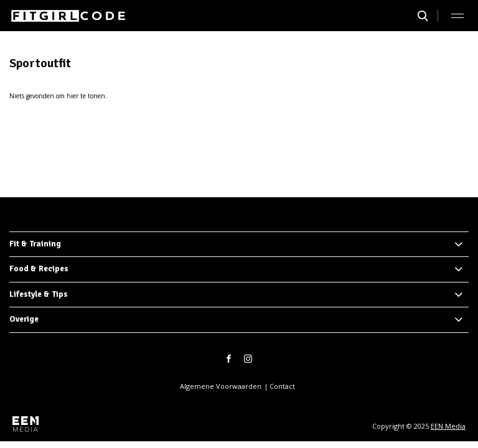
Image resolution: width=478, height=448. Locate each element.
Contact (282, 386)
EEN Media (448, 426)
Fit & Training (35, 244)
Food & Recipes (39, 269)
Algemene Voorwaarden (221, 386)
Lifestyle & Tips (39, 294)
